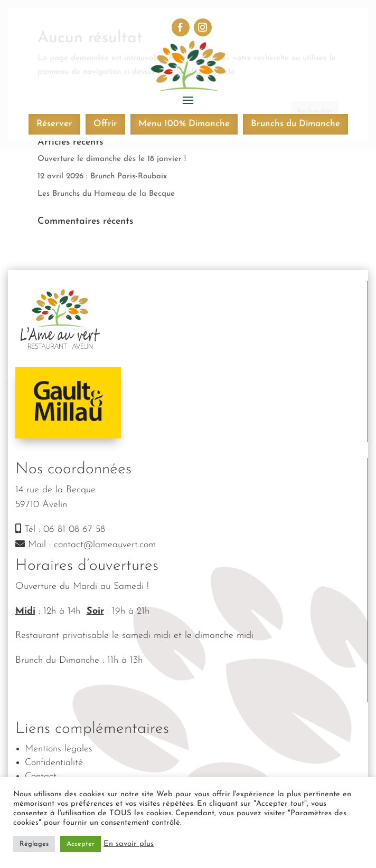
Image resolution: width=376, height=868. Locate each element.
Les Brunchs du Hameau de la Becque (106, 194)
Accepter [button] (81, 844)
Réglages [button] (34, 844)
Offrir (105, 124)
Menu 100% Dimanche (184, 124)
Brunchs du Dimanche (295, 124)
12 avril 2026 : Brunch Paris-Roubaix (102, 177)
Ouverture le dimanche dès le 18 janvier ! (112, 159)
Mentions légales (59, 749)
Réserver (54, 124)
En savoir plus (129, 844)
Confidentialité (54, 763)
